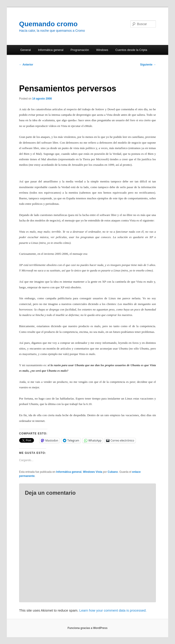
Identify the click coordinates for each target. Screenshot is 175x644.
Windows (102, 50)
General (26, 50)
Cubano (113, 472)
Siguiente (148, 65)
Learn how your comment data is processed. (113, 610)
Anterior (26, 65)
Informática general (51, 50)
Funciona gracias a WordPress (87, 628)
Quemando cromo (48, 24)
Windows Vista (93, 472)
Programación (80, 50)
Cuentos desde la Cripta (131, 50)
